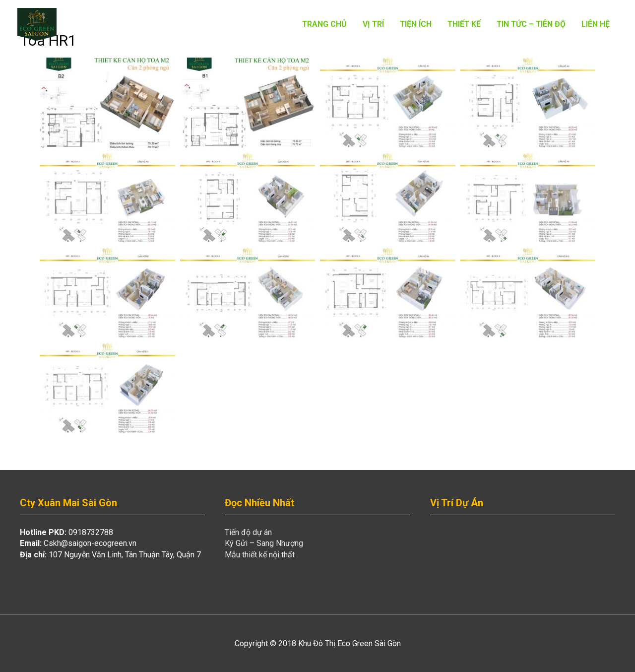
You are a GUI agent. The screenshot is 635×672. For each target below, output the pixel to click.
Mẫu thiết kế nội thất (260, 555)
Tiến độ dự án (248, 532)
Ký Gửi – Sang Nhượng (264, 543)
